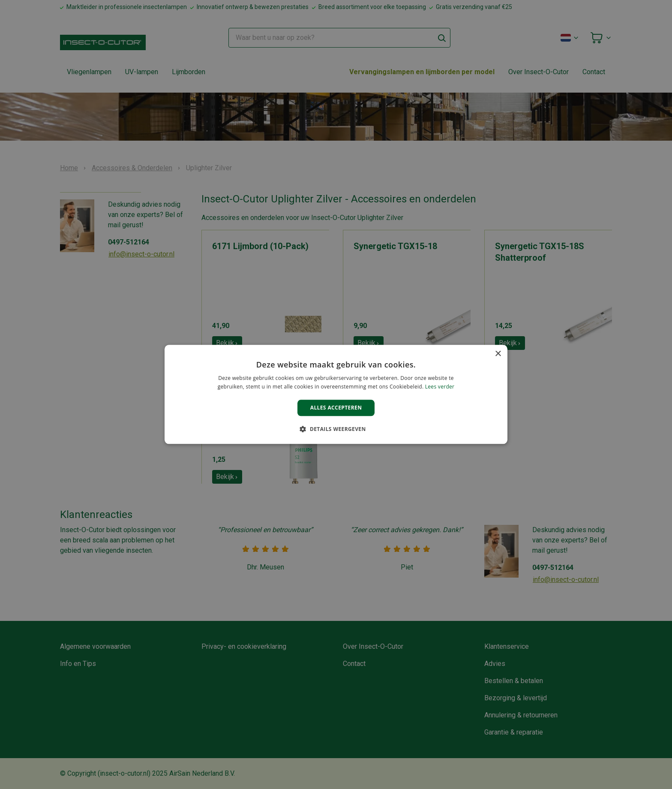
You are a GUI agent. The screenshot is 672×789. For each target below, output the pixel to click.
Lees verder (440, 387)
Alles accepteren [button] (336, 408)
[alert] (336, 394)
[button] (336, 429)
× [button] (498, 354)
